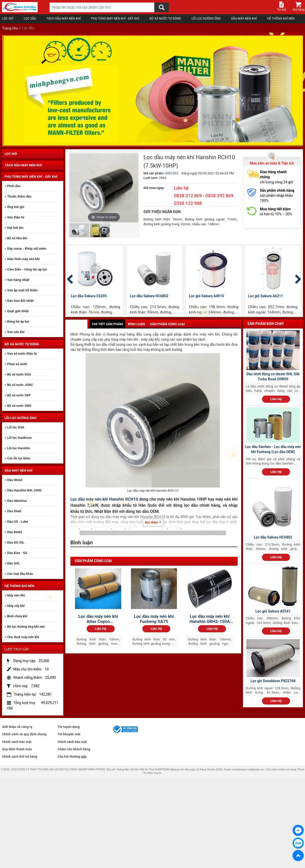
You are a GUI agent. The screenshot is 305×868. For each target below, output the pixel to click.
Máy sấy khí (16, 606)
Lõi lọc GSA (16, 427)
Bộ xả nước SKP (19, 395)
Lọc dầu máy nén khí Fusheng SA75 (154, 619)
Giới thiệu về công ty (17, 727)
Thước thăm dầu (19, 196)
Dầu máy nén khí (245, 19)
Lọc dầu (31, 19)
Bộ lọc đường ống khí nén (26, 627)
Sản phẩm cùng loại (167, 324)
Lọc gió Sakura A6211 (266, 296)
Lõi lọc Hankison (19, 438)
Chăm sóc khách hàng (74, 749)
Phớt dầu (14, 186)
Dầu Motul (15, 480)
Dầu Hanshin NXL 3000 (24, 490)
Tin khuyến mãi (69, 734)
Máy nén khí (16, 595)
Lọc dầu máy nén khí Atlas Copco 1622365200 (98, 619)
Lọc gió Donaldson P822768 (273, 681)
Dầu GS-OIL (16, 542)
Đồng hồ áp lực (18, 321)
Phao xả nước (17, 364)
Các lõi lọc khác (19, 458)
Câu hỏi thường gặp (72, 757)
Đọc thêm (153, 522)
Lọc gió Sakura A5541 (273, 611)
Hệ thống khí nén (282, 19)
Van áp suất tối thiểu (22, 290)
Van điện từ (16, 217)
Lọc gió (9, 19)
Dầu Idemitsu (17, 501)
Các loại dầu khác (20, 574)
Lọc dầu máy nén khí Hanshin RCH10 (104, 499)
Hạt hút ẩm (15, 228)
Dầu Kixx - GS (17, 553)
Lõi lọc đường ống (207, 19)
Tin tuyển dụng (69, 727)
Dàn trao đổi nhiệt (20, 301)
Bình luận (136, 324)
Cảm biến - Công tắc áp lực (27, 269)
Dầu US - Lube (18, 522)
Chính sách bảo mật (17, 742)
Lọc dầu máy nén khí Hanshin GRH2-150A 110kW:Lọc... (210, 619)
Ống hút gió (16, 207)
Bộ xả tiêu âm (17, 238)
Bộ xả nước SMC (19, 406)
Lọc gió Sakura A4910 (206, 296)
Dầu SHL (13, 563)
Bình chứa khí (17, 616)
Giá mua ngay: (154, 188)
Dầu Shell (14, 511)
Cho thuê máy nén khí (23, 637)
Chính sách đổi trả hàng (20, 757)
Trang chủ (10, 28)
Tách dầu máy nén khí (65, 19)
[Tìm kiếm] (162, 7)
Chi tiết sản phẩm (108, 324)
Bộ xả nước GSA (19, 374)
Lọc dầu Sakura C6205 (89, 296)
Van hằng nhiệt (18, 280)
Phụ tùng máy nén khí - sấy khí (116, 19)
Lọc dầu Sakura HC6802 (149, 296)
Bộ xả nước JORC (20, 385)
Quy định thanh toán (17, 749)
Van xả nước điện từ (22, 354)
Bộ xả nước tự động (166, 19)
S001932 (172, 173)
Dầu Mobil (15, 532)
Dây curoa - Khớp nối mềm (27, 249)
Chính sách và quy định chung (24, 734)
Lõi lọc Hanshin (19, 448)
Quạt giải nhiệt (18, 311)
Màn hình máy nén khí (23, 259)
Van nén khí (16, 332)
